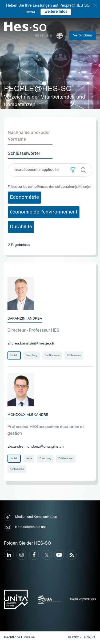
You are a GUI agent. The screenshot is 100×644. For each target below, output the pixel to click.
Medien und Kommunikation (31, 517)
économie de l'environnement (44, 212)
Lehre (29, 458)
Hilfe (44, 36)
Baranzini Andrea (25, 319)
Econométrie (24, 197)
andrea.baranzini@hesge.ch (31, 344)
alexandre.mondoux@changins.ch (36, 447)
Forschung (32, 355)
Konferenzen (74, 355)
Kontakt (14, 355)
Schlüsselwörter (24, 154)
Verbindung (83, 35)
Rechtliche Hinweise (19, 638)
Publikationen (52, 355)
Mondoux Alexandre (28, 415)
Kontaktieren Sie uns (25, 527)
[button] (73, 170)
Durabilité (21, 227)
